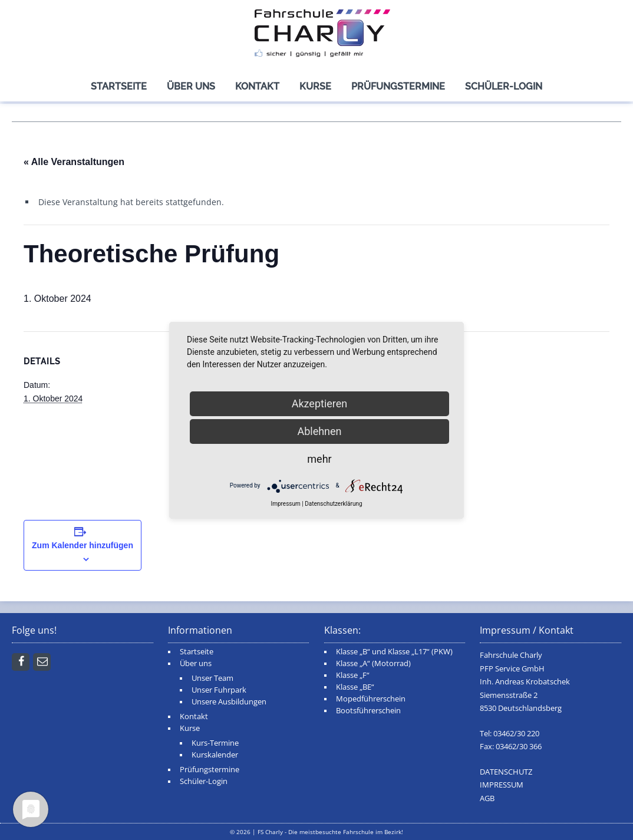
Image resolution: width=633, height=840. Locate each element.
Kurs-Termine (215, 743)
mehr (319, 459)
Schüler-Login (504, 86)
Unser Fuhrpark (219, 690)
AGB (487, 798)
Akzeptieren (320, 403)
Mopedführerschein (371, 699)
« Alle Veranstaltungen (74, 162)
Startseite (119, 86)
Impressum (285, 504)
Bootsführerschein (368, 711)
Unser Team (212, 678)
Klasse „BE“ (355, 687)
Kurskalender (215, 755)
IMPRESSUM (502, 785)
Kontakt (257, 86)
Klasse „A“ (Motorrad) (373, 663)
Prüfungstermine (398, 86)
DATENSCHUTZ (506, 772)
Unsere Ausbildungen (229, 702)
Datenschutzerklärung (333, 504)
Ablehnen (319, 431)
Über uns (191, 86)
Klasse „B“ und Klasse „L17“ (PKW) (394, 652)
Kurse (315, 86)
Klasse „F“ (353, 675)
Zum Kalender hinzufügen (83, 545)
